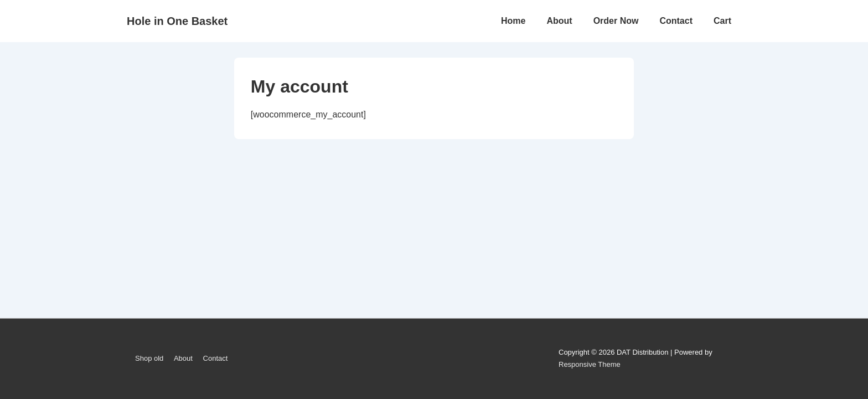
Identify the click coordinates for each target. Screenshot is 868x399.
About (559, 21)
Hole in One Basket (177, 21)
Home (513, 21)
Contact (676, 21)
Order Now (616, 21)
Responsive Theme (590, 364)
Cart (722, 21)
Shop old (149, 358)
